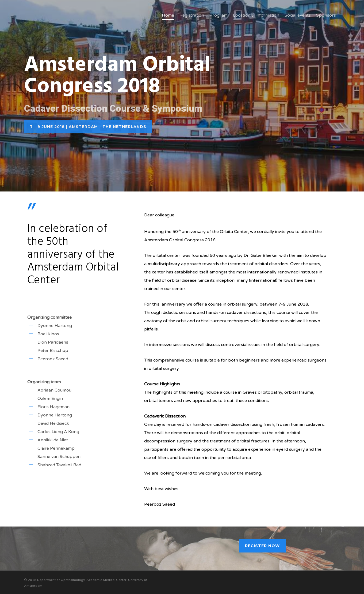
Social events (298, 15)
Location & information (256, 15)
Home (168, 15)
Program (219, 15)
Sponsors (326, 15)
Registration (192, 15)
